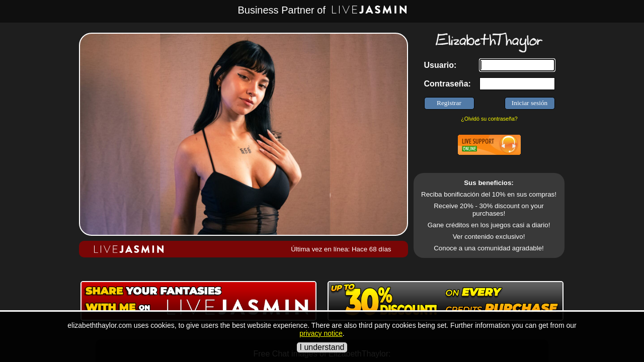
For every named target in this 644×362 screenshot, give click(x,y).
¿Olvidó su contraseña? (489, 119)
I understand (322, 347)
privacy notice (321, 333)
